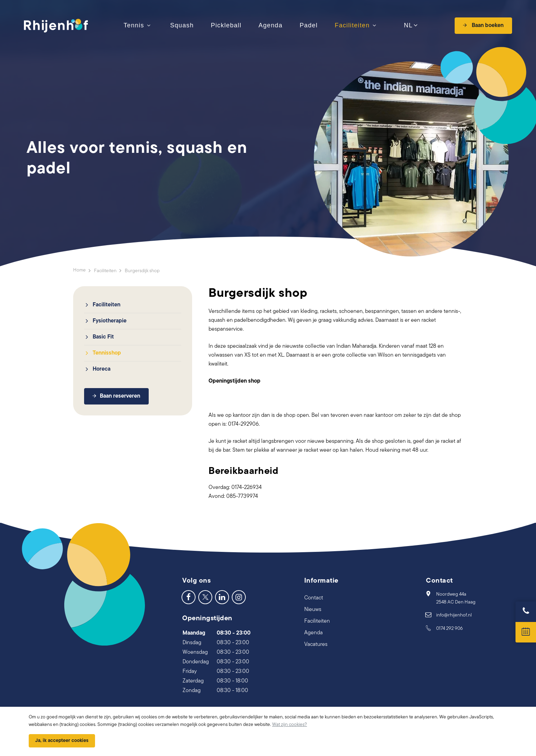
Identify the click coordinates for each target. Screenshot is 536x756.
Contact (314, 598)
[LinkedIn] (222, 597)
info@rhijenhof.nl (454, 615)
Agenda (270, 25)
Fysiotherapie (110, 321)
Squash (182, 25)
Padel (309, 25)
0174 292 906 (450, 629)
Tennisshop (107, 353)
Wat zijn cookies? (290, 725)
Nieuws (313, 610)
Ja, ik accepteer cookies (62, 741)
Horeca (102, 369)
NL (407, 26)
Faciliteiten (352, 25)
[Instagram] (239, 597)
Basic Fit (103, 337)
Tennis (134, 25)
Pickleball (226, 25)
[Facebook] (189, 597)
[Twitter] (205, 597)
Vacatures (316, 645)
